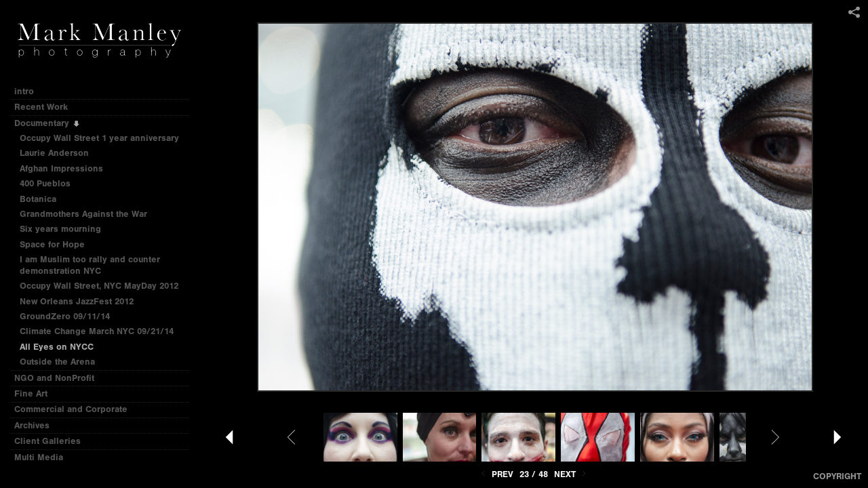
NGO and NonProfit (60, 378)
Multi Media (44, 457)
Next (571, 474)
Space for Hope (52, 244)
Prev (496, 474)
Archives (38, 425)
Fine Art (37, 393)
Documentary (47, 123)
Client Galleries (47, 441)
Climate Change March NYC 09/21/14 (97, 331)
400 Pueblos (45, 183)
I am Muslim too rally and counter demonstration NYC (90, 265)
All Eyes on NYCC (57, 347)
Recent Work (47, 107)
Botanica (38, 199)
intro (24, 91)
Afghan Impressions (67, 168)
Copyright (837, 476)
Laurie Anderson (54, 153)
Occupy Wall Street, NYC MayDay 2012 (99, 286)
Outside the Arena (57, 362)
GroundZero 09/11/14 (65, 316)
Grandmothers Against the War (83, 214)
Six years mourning (60, 229)
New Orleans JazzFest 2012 (77, 301)
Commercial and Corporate (71, 409)
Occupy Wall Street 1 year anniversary (99, 138)
